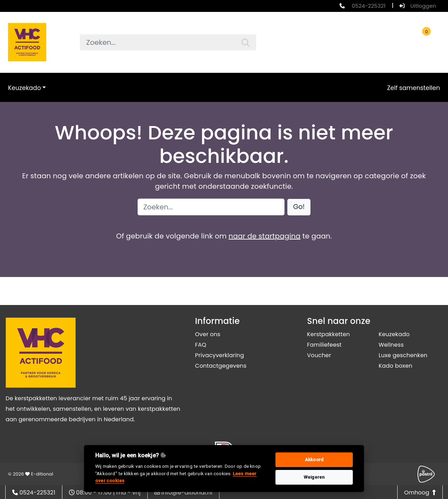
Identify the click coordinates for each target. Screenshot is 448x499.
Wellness (391, 345)
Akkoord (314, 460)
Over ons (208, 334)
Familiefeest (324, 345)
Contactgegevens (221, 366)
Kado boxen (396, 366)
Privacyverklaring (219, 355)
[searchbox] (168, 42)
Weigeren (314, 477)
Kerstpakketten (328, 334)
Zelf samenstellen (414, 88)
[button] (299, 207)
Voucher (319, 355)
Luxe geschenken (403, 355)
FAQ (201, 345)
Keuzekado (24, 88)
